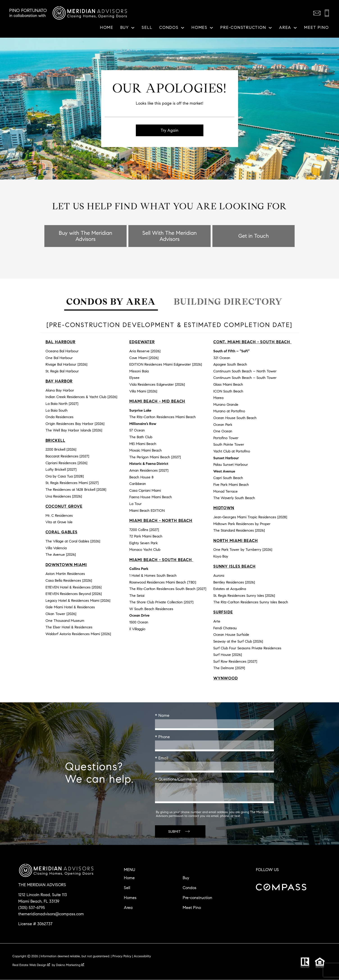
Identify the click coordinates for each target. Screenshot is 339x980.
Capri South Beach (228, 478)
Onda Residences (59, 417)
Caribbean (138, 484)
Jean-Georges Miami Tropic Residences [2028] (250, 517)
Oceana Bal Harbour (62, 351)
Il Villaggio (137, 629)
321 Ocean (222, 358)
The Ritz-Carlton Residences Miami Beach (163, 417)
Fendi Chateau (225, 628)
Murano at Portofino (229, 411)
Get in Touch (254, 236)
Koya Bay (221, 557)
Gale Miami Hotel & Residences (70, 607)
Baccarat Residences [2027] (67, 456)
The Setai (137, 596)
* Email (162, 758)
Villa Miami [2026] (143, 391)
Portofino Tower (226, 438)
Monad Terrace (225, 491)
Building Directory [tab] (228, 302)
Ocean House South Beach (235, 418)
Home (107, 28)
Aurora (219, 576)
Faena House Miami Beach (151, 497)
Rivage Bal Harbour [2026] (66, 365)
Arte (217, 621)
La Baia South (57, 410)
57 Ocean (137, 430)
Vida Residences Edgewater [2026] (157, 385)
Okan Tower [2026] (61, 614)
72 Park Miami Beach (146, 536)
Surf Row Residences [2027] (235, 662)
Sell (147, 28)
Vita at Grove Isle (59, 522)
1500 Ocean (139, 622)
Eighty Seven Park (143, 543)
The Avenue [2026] (61, 555)
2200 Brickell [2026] (61, 450)
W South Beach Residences (151, 609)
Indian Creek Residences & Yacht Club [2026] (81, 397)
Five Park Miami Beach (231, 485)
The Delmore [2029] (229, 668)
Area (128, 908)
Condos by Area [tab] (111, 302)
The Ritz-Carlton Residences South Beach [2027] (168, 589)
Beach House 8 (141, 477)
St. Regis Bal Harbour (62, 371)
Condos (190, 888)
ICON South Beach (228, 391)
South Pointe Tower (229, 445)
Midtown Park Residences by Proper (242, 524)
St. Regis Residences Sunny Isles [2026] (244, 596)
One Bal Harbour (59, 358)
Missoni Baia (139, 371)
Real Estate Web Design (31, 965)
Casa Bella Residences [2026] (69, 581)
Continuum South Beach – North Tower (245, 371)
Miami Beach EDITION (147, 511)
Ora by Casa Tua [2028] (65, 476)
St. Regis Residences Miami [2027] (72, 483)
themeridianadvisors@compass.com (51, 914)
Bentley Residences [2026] (234, 582)
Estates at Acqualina (230, 589)
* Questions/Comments (176, 779)
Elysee (134, 378)
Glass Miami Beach (228, 385)
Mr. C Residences (59, 515)
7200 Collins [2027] (144, 530)
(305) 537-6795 (32, 908)
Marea (218, 398)
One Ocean (223, 431)
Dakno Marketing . (70, 965)
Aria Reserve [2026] (145, 351)
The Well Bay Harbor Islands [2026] (74, 430)
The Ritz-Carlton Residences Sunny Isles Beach (251, 602)
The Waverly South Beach (234, 498)
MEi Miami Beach (143, 444)
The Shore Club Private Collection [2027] (161, 602)
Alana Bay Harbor (60, 391)
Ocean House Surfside (231, 635)
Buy (186, 878)
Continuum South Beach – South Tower (245, 378)
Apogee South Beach (230, 365)
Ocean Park (223, 425)
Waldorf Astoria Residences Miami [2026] (78, 634)
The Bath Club (141, 437)
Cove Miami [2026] (144, 358)
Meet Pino (316, 28)
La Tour (135, 504)
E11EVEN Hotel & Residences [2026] (74, 587)
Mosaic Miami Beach (146, 451)
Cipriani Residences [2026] (66, 463)
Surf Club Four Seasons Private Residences (247, 648)
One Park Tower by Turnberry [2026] (243, 550)
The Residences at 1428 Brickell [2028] (76, 490)
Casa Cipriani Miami (145, 490)
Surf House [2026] (228, 655)
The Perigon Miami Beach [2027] (155, 457)
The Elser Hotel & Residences (69, 627)
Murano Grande (226, 405)
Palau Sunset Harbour (231, 465)
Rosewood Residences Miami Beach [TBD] (163, 582)
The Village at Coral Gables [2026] (73, 541)
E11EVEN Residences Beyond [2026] (74, 594)
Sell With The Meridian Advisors (169, 236)
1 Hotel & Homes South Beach (153, 576)
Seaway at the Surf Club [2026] (238, 642)
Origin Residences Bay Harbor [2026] (75, 424)
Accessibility (142, 956)
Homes (130, 898)
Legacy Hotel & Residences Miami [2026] (78, 601)
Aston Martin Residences (65, 574)
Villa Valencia (56, 548)
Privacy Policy (122, 956)
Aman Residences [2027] (149, 471)
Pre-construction (197, 898)
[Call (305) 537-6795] (327, 13)
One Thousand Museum (65, 621)
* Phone (162, 737)
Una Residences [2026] (64, 496)
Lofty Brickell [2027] (61, 470)
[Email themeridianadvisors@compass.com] (317, 13)
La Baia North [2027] (62, 404)
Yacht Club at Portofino (232, 451)
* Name (162, 716)
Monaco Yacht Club (145, 550)
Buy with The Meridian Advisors (85, 236)
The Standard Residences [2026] (239, 531)
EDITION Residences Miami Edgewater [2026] (166, 365)
